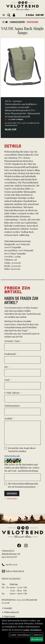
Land (7, 380)
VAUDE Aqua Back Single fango (22, 30)
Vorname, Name (12, 341)
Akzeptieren (37, 639)
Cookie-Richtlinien (32, 630)
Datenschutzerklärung (22, 484)
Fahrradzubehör (17, 22)
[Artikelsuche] (9, 15)
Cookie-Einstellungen (20, 635)
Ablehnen (38, 635)
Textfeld (8, 418)
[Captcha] (22, 477)
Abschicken (12, 493)
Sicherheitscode (12, 456)
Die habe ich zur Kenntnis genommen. (23, 485)
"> (6, 22)
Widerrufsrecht (12, 612)
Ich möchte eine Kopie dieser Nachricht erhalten (22, 450)
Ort (6, 367)
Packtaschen (33, 22)
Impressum (10, 616)
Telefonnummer (12, 406)
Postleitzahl (10, 354)
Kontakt (8, 608)
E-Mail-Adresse (12, 393)
